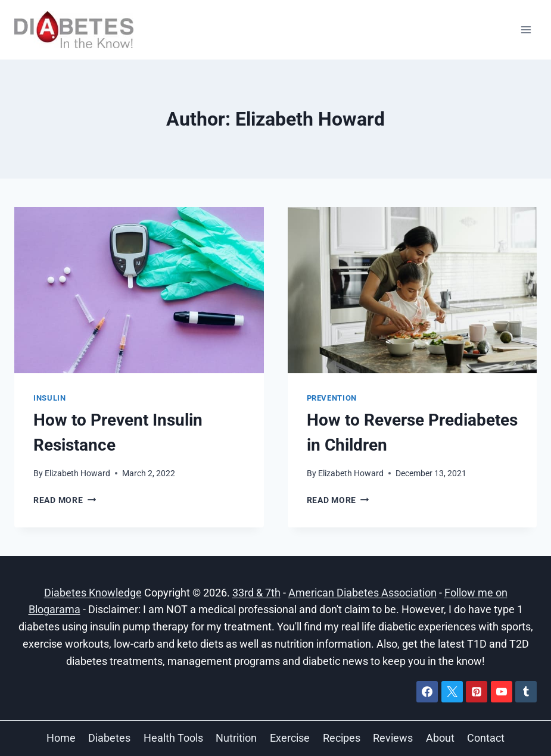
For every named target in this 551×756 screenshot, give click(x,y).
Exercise (290, 738)
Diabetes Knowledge (93, 593)
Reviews (393, 738)
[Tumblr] (526, 692)
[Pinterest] (477, 692)
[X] (452, 692)
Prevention (332, 398)
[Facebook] (427, 692)
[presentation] (139, 290)
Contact (486, 738)
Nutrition (236, 738)
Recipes (342, 738)
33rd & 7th (256, 593)
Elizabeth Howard (77, 474)
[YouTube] (502, 692)
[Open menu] (526, 29)
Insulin (49, 398)
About (440, 738)
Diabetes (109, 738)
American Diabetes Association (362, 593)
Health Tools (173, 738)
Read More (65, 500)
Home (61, 738)
